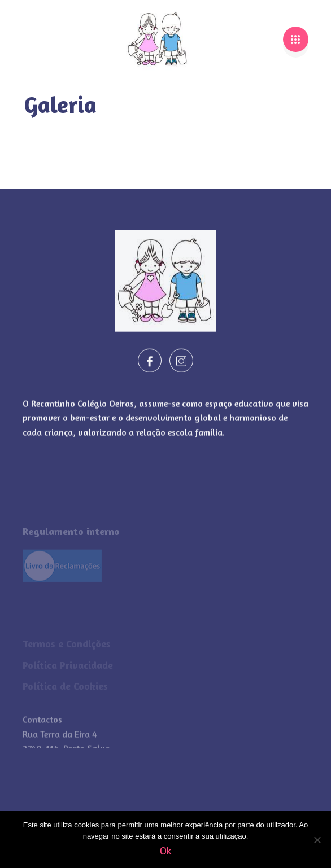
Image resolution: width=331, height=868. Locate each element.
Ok (166, 851)
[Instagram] (181, 367)
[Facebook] (150, 367)
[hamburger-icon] (296, 35)
